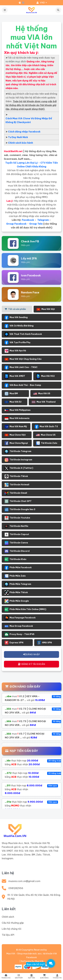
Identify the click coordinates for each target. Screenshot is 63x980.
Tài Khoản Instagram (18, 460)
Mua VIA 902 (45, 376)
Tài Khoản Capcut (17, 535)
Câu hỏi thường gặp (13, 923)
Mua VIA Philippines (18, 410)
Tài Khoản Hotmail (17, 485)
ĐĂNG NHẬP (31, 654)
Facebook (28, 220)
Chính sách (8, 917)
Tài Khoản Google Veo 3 (20, 510)
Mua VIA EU (13, 402)
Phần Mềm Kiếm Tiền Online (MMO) (25, 609)
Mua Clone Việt (15, 435)
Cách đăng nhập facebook (24, 132)
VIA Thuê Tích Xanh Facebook (23, 334)
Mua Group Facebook (19, 626)
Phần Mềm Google (17, 601)
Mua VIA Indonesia (17, 418)
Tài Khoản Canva (16, 543)
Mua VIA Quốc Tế (46, 427)
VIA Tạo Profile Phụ (17, 342)
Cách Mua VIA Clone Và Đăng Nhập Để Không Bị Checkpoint (29, 120)
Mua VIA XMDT (15, 376)
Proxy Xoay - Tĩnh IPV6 (20, 634)
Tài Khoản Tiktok (16, 476)
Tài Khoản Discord (17, 551)
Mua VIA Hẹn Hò (15, 351)
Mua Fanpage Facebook (20, 618)
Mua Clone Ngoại (16, 443)
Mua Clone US (46, 435)
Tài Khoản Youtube (17, 518)
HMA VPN (44, 643)
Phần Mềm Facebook (18, 568)
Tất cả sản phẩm (15, 309)
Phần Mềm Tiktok (16, 593)
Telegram (43, 220)
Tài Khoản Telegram (18, 451)
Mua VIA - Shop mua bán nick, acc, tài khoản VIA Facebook (32, 955)
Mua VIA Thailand (44, 402)
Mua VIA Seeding (16, 318)
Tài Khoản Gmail (16, 493)
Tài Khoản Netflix (17, 526)
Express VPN (14, 643)
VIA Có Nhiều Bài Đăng (19, 326)
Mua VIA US (42, 393)
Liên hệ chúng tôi (12, 929)
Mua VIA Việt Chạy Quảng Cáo (23, 359)
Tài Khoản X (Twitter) (19, 468)
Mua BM (11, 394)
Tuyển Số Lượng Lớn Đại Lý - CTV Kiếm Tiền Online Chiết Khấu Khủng (32, 165)
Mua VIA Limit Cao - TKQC (21, 367)
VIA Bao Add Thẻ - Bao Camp (23, 385)
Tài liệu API (8, 935)
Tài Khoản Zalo (47, 443)
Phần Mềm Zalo (15, 576)
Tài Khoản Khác (16, 559)
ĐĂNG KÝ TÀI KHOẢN (32, 664)
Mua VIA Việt (46, 309)
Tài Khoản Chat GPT (18, 501)
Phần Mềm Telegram (18, 584)
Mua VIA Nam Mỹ (16, 427)
